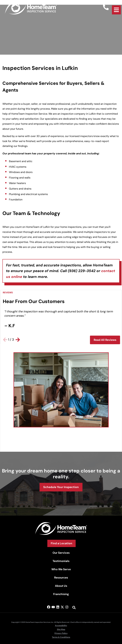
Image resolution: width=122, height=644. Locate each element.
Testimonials (61, 561)
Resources (61, 578)
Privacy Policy (61, 633)
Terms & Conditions (61, 637)
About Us (61, 586)
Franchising (61, 594)
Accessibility (61, 626)
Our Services (61, 553)
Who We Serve (61, 569)
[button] (5, 340)
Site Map (61, 629)
